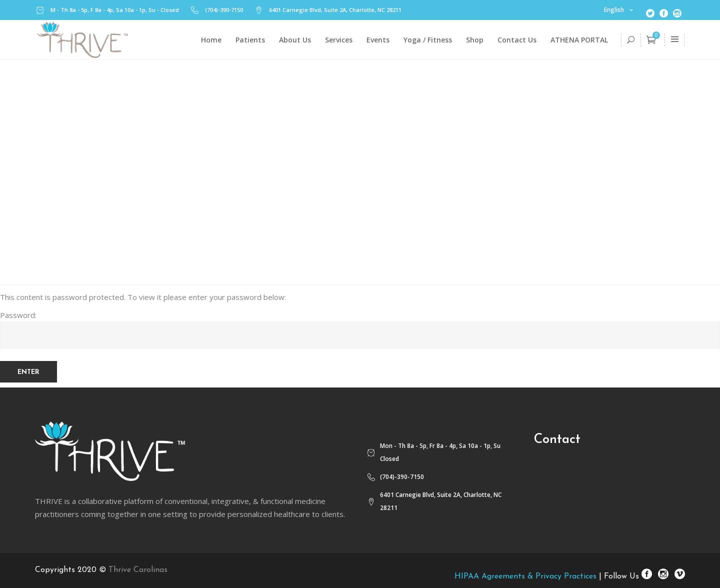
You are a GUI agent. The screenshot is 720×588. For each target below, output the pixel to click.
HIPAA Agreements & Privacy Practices (525, 576)
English (614, 10)
